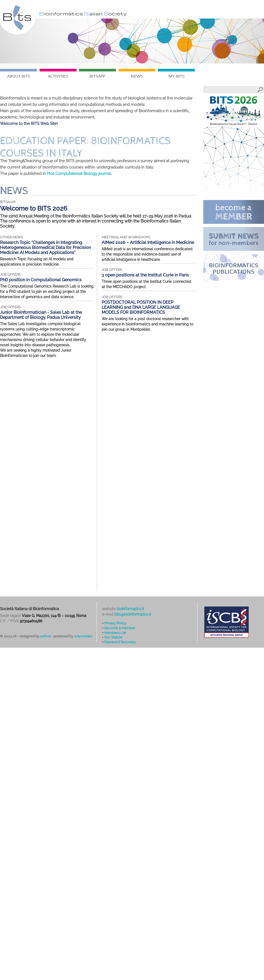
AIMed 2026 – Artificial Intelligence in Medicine (148, 242)
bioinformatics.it (130, 609)
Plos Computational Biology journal (79, 174)
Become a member (120, 628)
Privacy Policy (115, 623)
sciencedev (83, 636)
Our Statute (113, 637)
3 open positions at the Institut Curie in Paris (145, 275)
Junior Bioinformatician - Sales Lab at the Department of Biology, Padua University (41, 315)
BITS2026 (8, 202)
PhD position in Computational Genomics (41, 280)
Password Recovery (120, 642)
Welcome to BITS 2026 (34, 208)
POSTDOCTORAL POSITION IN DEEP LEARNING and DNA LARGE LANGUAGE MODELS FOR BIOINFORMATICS (141, 307)
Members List (115, 633)
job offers (10, 275)
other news (11, 237)
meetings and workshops (126, 237)
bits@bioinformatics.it (133, 614)
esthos (45, 636)
